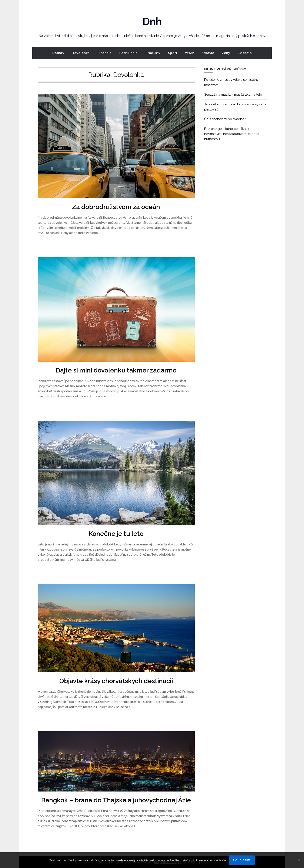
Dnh (152, 21)
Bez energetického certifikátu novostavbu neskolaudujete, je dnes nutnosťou (232, 134)
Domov (58, 53)
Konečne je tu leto (116, 534)
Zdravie (208, 53)
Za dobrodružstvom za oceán (116, 207)
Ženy (226, 53)
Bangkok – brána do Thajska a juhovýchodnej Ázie (116, 800)
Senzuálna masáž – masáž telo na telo (233, 95)
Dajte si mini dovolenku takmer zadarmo (116, 370)
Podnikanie (129, 53)
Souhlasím (242, 860)
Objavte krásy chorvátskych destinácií (116, 681)
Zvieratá (245, 53)
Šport (173, 53)
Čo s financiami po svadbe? (225, 119)
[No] (299, 860)
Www (189, 53)
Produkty (153, 53)
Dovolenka (81, 53)
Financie (105, 53)
